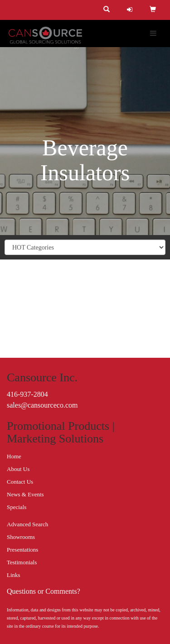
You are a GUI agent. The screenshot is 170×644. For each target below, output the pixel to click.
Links (14, 575)
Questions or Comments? (44, 591)
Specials (17, 507)
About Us (18, 469)
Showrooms (21, 537)
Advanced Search (27, 524)
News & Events (25, 494)
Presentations (22, 550)
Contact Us (20, 482)
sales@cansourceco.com (42, 405)
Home (14, 456)
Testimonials (22, 562)
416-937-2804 (27, 394)
